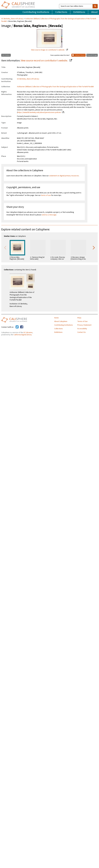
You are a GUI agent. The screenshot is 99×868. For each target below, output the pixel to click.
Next (94, 247)
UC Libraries (28, 333)
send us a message (49, 215)
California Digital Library (23, 335)
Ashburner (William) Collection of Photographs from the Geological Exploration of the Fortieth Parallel (49, 20)
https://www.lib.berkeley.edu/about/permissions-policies (39, 112)
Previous (5, 247)
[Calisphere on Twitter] (17, 327)
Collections (61, 12)
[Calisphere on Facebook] (22, 327)
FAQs (79, 318)
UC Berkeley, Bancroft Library (13, 19)
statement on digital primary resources (64, 176)
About (94, 12)
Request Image (92, 55)
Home (56, 318)
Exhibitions (79, 12)
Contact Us (82, 332)
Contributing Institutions (36, 12)
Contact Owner (79, 55)
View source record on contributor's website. (44, 61)
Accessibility (82, 329)
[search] (95, 6)
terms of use (46, 195)
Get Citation (6, 55)
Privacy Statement (84, 325)
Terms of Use (82, 321)
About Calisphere (61, 321)
